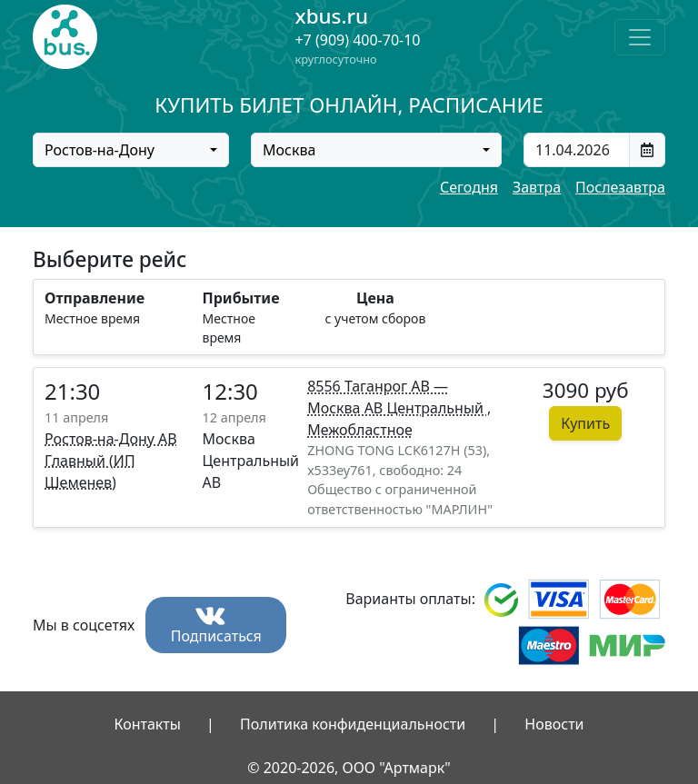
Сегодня (469, 187)
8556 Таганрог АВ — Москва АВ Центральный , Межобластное (399, 408)
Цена (375, 298)
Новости (554, 724)
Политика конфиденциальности (353, 724)
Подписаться (216, 626)
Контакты (147, 724)
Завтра (537, 187)
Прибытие (241, 298)
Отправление (95, 298)
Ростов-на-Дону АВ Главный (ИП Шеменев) (111, 461)
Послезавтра (620, 187)
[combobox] (131, 150)
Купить (585, 423)
